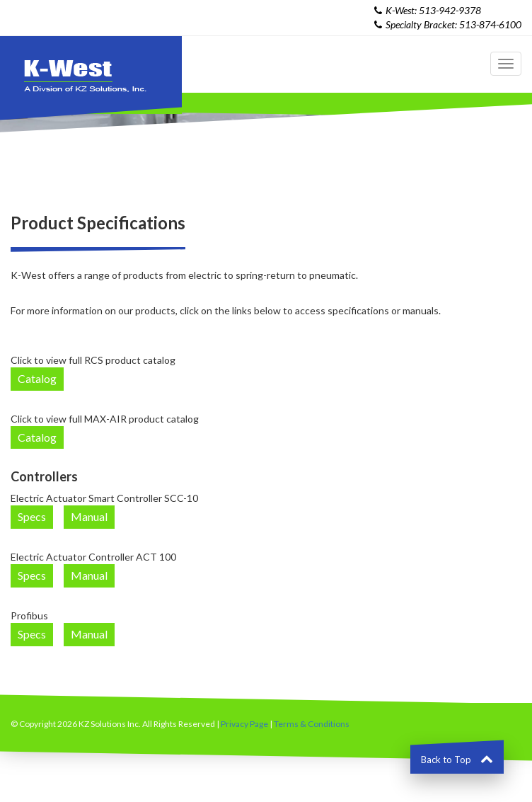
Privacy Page (244, 724)
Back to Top (457, 760)
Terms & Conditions (312, 724)
